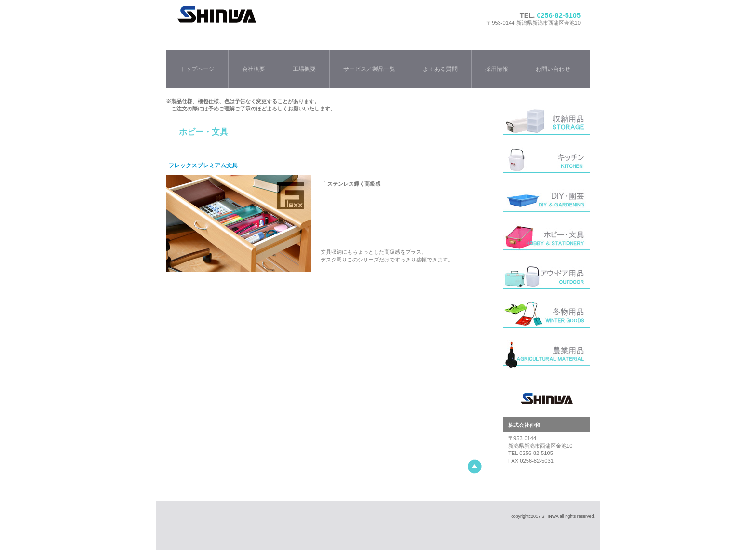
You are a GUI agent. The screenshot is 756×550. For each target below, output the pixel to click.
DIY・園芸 (547, 202)
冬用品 (547, 318)
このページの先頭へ (475, 467)
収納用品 (547, 125)
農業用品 (547, 357)
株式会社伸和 (293, 23)
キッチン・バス (547, 164)
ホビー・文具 (547, 241)
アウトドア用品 (547, 279)
